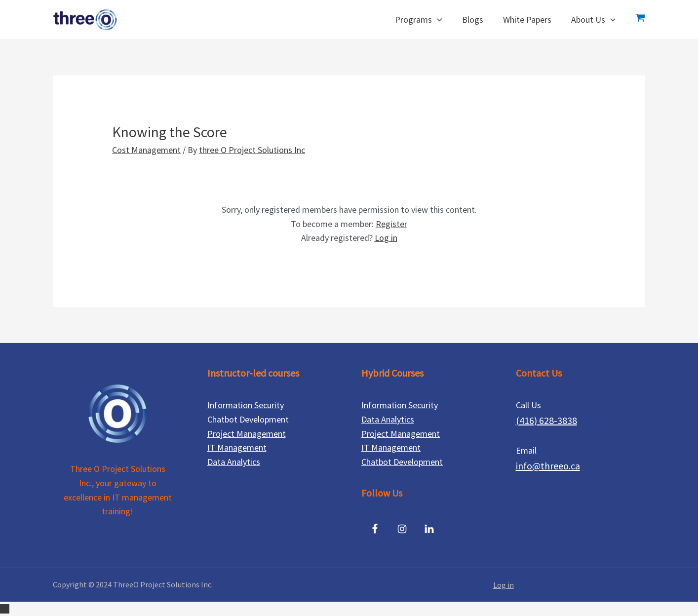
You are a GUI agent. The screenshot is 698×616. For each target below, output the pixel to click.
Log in (386, 238)
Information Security (246, 405)
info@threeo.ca (548, 466)
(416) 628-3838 (546, 420)
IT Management (237, 447)
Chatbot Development (402, 462)
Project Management (247, 434)
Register (391, 224)
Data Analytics (234, 462)
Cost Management (146, 150)
